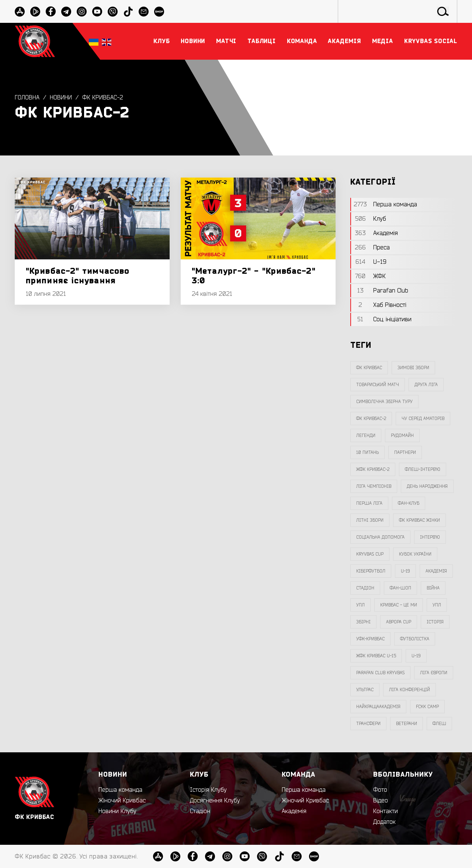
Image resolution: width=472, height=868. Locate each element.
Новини (61, 98)
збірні (363, 622)
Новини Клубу (117, 811)
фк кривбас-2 (103, 98)
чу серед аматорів (423, 419)
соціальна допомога (380, 537)
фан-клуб (409, 503)
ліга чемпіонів (374, 486)
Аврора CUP (399, 622)
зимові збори (413, 368)
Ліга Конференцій (409, 690)
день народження (427, 486)
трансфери (368, 724)
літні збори (370, 520)
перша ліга (369, 503)
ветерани (407, 724)
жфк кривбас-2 (373, 469)
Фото (380, 790)
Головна (27, 98)
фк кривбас (369, 368)
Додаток (384, 822)
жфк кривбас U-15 (376, 656)
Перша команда (120, 790)
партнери (405, 452)
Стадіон (200, 811)
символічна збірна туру (384, 402)
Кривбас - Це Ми (399, 605)
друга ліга (426, 385)
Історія (435, 622)
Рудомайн (402, 435)
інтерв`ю (430, 537)
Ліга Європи (434, 673)
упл (437, 605)
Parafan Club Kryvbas (380, 673)
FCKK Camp (427, 707)
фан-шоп (400, 588)
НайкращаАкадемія (378, 707)
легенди (366, 435)
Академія (436, 571)
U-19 (405, 571)
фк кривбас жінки (419, 520)
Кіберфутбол (371, 571)
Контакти (386, 811)
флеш (439, 724)
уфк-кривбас (370, 639)
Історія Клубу (208, 790)
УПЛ (360, 605)
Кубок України (415, 554)
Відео (381, 801)
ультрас (365, 690)
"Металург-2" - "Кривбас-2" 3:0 (254, 276)
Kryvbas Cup (370, 554)
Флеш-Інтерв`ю (423, 469)
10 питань (367, 452)
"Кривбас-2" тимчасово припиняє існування (78, 276)
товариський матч (378, 385)
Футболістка (415, 639)
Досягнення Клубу (215, 801)
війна (433, 588)
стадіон (365, 588)
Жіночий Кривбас (122, 801)
